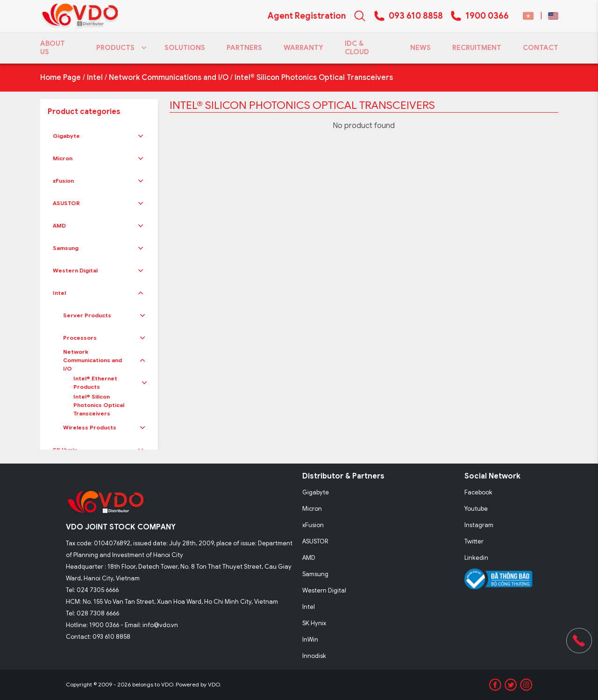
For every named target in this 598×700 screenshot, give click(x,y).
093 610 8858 (416, 16)
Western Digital (75, 270)
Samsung (66, 248)
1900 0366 (487, 16)
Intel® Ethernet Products (95, 382)
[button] (141, 136)
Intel (95, 78)
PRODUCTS (120, 48)
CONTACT (541, 48)
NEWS (420, 48)
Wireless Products (90, 427)
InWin (310, 639)
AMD (59, 225)
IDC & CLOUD (357, 48)
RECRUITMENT (477, 48)
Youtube (476, 509)
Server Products (87, 315)
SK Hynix (314, 623)
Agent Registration (307, 16)
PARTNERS (244, 48)
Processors (80, 338)
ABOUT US (53, 48)
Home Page (61, 78)
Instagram (479, 525)
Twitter (474, 541)
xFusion (63, 181)
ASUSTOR (66, 203)
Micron (63, 158)
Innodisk (314, 656)
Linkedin (476, 558)
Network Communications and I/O (169, 78)
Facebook (478, 492)
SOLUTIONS (185, 48)
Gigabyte (66, 136)
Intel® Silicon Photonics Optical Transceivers (314, 78)
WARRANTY (303, 48)
